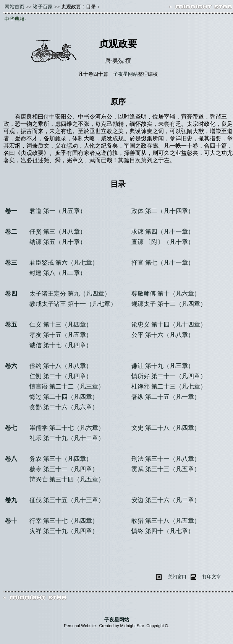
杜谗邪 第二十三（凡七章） (169, 386)
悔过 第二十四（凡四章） (64, 397)
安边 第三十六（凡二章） (166, 500)
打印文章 (212, 577)
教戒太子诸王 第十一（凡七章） (73, 304)
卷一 (11, 211)
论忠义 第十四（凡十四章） (169, 324)
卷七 (11, 428)
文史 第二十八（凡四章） (166, 428)
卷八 (11, 459)
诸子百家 (43, 7)
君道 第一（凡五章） (58, 211)
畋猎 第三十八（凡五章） (166, 521)
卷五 (11, 324)
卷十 (11, 521)
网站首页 (15, 7)
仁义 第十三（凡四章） (61, 324)
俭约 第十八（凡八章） (61, 366)
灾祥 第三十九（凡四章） (64, 531)
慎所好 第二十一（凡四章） (169, 376)
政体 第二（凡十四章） (163, 211)
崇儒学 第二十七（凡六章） (67, 428)
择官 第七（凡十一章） (163, 263)
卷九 (11, 500)
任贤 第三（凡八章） (58, 232)
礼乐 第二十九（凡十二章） (67, 438)
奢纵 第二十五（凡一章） (166, 397)
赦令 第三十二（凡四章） (64, 469)
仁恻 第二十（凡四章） (61, 376)
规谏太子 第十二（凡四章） (169, 304)
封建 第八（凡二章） (58, 273)
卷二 (11, 232)
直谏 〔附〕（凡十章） (163, 242)
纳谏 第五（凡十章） (58, 242)
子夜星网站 (125, 74)
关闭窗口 (177, 577)
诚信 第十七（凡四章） (61, 345)
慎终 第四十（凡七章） (163, 531)
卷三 (11, 263)
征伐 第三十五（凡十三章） (67, 500)
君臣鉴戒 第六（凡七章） (64, 263)
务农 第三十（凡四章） (61, 459)
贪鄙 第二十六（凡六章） (64, 407)
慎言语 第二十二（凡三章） (67, 386)
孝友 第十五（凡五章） (61, 335)
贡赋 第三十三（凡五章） (166, 469)
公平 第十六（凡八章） (163, 335)
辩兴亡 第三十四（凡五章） (67, 479)
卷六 (11, 366)
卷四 (11, 294)
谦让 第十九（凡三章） (163, 366)
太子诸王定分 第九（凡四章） (70, 294)
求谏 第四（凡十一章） (163, 232)
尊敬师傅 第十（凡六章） (166, 294)
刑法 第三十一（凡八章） (166, 459)
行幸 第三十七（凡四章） (64, 521)
